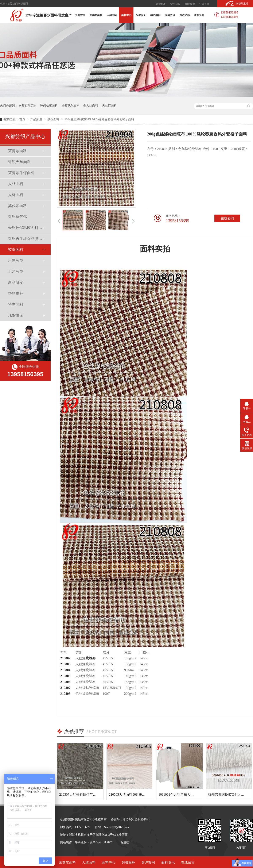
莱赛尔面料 (96, 15)
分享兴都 (204, 4)
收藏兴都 (190, 4)
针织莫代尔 (17, 217)
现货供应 (16, 315)
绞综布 (91, 658)
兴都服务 (141, 15)
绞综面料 (54, 119)
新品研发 (16, 283)
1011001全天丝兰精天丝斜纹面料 (183, 794)
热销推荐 (16, 293)
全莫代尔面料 (71, 106)
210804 (65, 670)
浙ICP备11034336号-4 (137, 820)
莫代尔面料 (17, 206)
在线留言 (188, 862)
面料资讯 (170, 15)
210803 (65, 664)
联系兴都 (199, 15)
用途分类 (16, 261)
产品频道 (37, 119)
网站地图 (161, 4)
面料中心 (126, 15)
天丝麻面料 (109, 106)
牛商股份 (81, 842)
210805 (65, 676)
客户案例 (155, 15)
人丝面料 (112, 15)
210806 (65, 682)
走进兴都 (184, 15)
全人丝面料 (91, 106)
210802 (65, 658)
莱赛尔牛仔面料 (21, 173)
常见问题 (175, 4)
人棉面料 (16, 195)
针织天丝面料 (19, 162)
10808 (66, 694)
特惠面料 (16, 304)
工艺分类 (16, 272)
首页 (23, 119)
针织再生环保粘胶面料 (25, 239)
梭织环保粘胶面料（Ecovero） (25, 228)
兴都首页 (80, 15)
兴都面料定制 (27, 106)
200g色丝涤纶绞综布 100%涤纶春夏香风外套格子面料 (99, 119)
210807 (65, 688)
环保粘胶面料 (49, 106)
